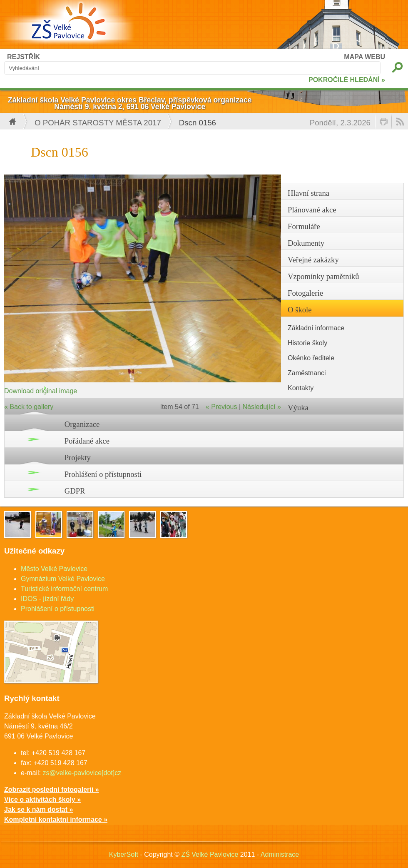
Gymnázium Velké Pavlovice (63, 579)
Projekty (78, 458)
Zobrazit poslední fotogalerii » (52, 789)
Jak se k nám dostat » (39, 809)
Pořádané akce (87, 441)
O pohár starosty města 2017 (98, 123)
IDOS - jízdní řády (47, 599)
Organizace (82, 424)
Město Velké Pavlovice (54, 569)
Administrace (280, 854)
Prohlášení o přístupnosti (103, 474)
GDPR (75, 491)
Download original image (41, 391)
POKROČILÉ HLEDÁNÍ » (347, 80)
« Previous (221, 407)
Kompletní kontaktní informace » (56, 819)
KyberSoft (124, 854)
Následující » (262, 407)
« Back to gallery (29, 407)
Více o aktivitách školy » (42, 799)
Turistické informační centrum (64, 589)
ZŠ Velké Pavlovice (210, 854)
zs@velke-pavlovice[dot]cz (82, 773)
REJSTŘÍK (24, 57)
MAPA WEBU (364, 57)
